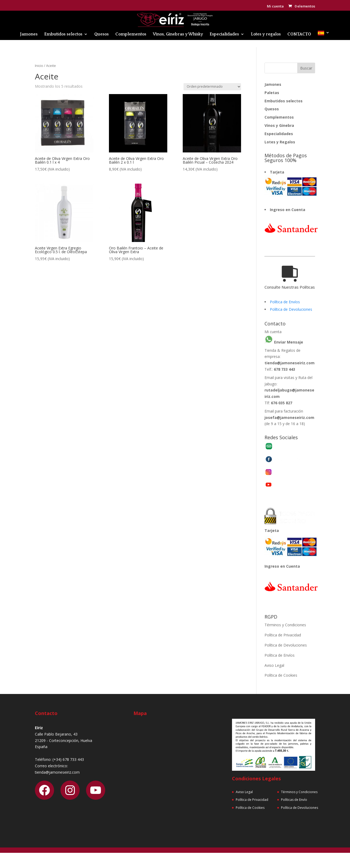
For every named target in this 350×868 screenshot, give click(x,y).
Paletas (272, 93)
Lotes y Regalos (280, 142)
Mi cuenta (275, 7)
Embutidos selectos (63, 34)
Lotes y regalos (266, 34)
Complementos (131, 34)
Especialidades (224, 34)
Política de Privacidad (283, 635)
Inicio (39, 66)
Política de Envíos (285, 302)
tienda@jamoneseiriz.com (290, 363)
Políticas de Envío (294, 800)
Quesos (101, 34)
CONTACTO (299, 34)
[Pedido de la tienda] (212, 87)
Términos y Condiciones (285, 625)
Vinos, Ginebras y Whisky (178, 34)
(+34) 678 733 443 (68, 759)
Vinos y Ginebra (279, 125)
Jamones (29, 34)
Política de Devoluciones (291, 309)
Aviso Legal (274, 665)
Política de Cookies (281, 675)
